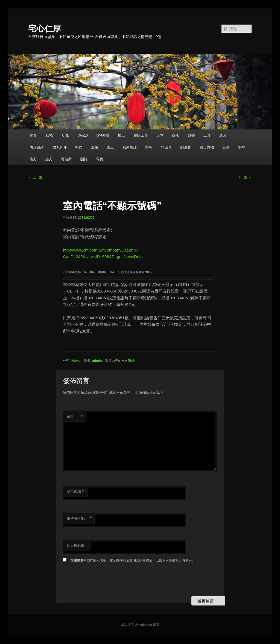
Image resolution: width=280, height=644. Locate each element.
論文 (49, 159)
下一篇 (245, 177)
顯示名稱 (76, 492)
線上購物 (207, 147)
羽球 (242, 147)
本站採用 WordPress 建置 (140, 625)
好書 (191, 135)
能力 (33, 159)
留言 (75, 417)
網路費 (186, 147)
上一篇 (35, 177)
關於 (84, 159)
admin (97, 361)
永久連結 (128, 361)
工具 (207, 135)
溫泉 (95, 147)
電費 (100, 159)
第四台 (166, 147)
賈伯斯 (66, 159)
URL (66, 135)
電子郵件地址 (79, 519)
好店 (176, 135)
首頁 (33, 135)
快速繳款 (37, 147)
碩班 (110, 147)
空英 (149, 147)
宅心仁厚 (45, 29)
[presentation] (104, 580)
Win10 (83, 135)
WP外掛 (103, 135)
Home (76, 361)
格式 (79, 147)
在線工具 (141, 135)
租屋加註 (130, 147)
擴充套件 (60, 147)
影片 (223, 135)
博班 (121, 135)
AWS (49, 135)
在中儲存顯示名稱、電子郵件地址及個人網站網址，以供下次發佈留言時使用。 (133, 560)
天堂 (160, 135)
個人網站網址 (77, 546)
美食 (226, 147)
